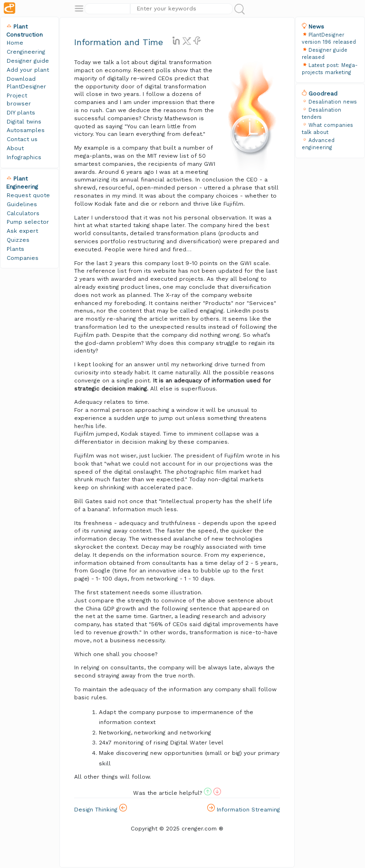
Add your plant (28, 70)
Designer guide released (325, 54)
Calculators (23, 213)
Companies (23, 258)
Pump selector (28, 222)
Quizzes (18, 240)
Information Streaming (244, 808)
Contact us (22, 139)
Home (15, 43)
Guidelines (22, 204)
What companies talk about (327, 129)
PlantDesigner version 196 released (329, 38)
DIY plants (21, 113)
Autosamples (26, 130)
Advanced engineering (318, 144)
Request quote (28, 195)
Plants (15, 249)
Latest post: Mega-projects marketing (330, 69)
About (15, 148)
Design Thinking (101, 808)
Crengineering (26, 52)
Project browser (19, 100)
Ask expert (22, 231)
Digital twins (24, 122)
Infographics (24, 157)
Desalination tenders (322, 114)
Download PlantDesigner (26, 83)
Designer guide (28, 61)
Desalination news (333, 102)
